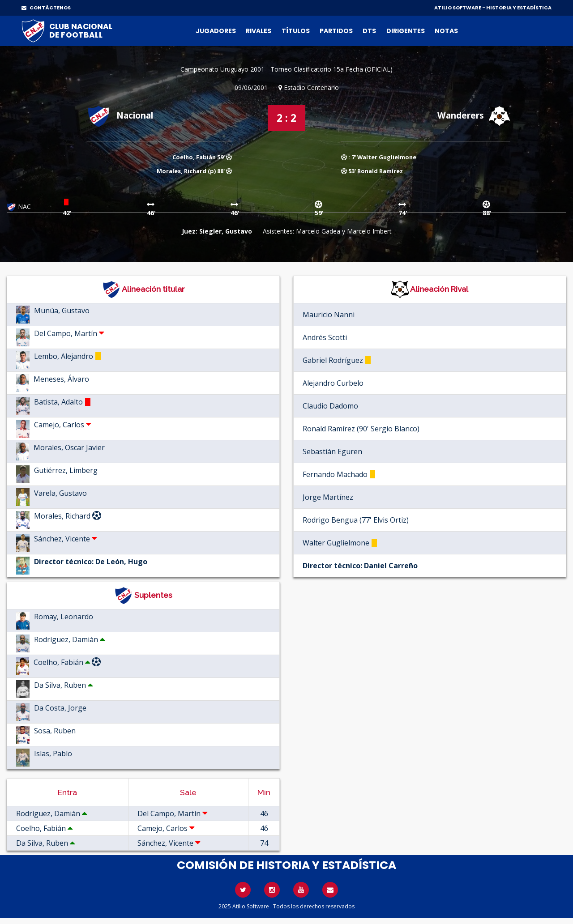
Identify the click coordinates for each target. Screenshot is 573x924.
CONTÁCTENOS (46, 8)
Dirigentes (406, 31)
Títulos (296, 31)
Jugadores (216, 31)
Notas (446, 31)
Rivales (259, 31)
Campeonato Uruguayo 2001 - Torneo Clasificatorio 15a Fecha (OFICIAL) (286, 69)
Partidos (336, 31)
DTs (369, 31)
